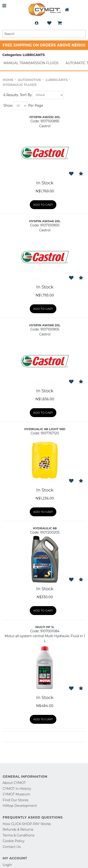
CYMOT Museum (16, 794)
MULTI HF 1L (45, 627)
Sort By (26, 95)
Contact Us (12, 847)
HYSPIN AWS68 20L (45, 325)
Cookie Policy (13, 841)
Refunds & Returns (18, 829)
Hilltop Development (20, 806)
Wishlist (49, 23)
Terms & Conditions (18, 835)
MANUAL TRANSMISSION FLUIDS (31, 63)
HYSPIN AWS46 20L (45, 221)
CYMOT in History (17, 789)
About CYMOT (14, 783)
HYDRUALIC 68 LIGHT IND (45, 429)
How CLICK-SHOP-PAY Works (27, 824)
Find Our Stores (15, 800)
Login (37, 23)
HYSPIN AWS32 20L (45, 117)
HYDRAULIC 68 (45, 528)
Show (8, 105)
